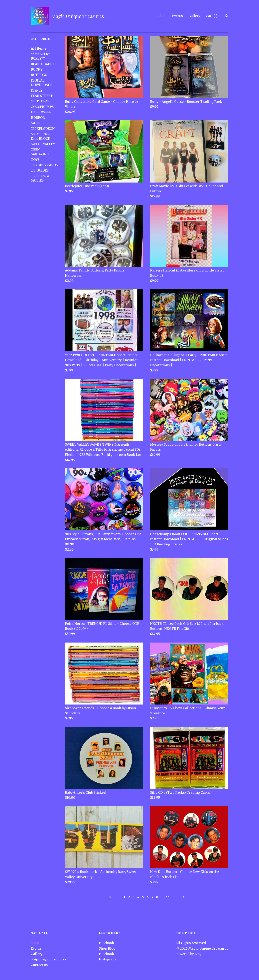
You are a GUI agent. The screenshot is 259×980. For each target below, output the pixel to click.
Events (177, 16)
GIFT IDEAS (40, 101)
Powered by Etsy (188, 954)
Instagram (107, 959)
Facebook (107, 943)
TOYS (35, 160)
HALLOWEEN (41, 112)
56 (168, 897)
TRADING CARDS (44, 165)
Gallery (194, 16)
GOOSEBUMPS (42, 107)
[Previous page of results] (110, 897)
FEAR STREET (42, 96)
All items (39, 48)
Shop (162, 16)
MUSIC (36, 123)
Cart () (212, 16)
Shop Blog (107, 948)
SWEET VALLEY (43, 144)
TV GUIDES (40, 170)
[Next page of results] (183, 897)
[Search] (227, 16)
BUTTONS (39, 75)
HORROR (38, 118)
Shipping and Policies (49, 959)
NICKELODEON (43, 129)
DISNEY (37, 90)
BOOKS (36, 69)
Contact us (39, 965)
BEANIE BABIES (43, 64)
